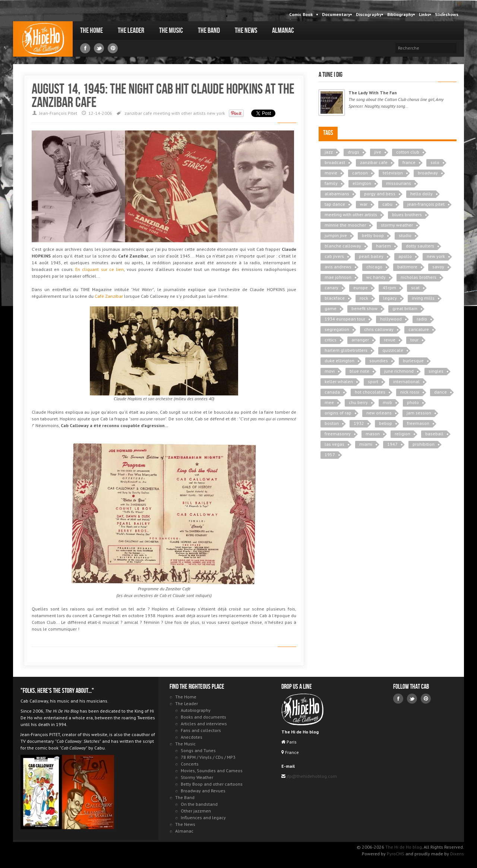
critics (331, 340)
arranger (360, 340)
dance (440, 392)
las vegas (334, 444)
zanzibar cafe (138, 113)
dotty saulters (420, 246)
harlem (383, 246)
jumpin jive (336, 235)
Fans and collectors (201, 730)
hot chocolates (370, 392)
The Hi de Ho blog (43, 39)
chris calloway (379, 329)
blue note (359, 371)
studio (405, 235)
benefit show (364, 308)
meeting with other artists (179, 113)
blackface (335, 298)
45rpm (389, 288)
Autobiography (196, 710)
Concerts (190, 764)
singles (436, 371)
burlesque (413, 361)
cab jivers (334, 256)
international (406, 381)
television (393, 173)
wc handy (376, 277)
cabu (387, 204)
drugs (353, 152)
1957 (330, 454)
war (364, 204)
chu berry (358, 402)
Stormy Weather (197, 777)
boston (332, 423)
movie (331, 173)
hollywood (391, 319)
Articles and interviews (204, 724)
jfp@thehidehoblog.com (311, 776)
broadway (428, 173)
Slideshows (447, 14)
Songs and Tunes (198, 750)
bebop (386, 423)
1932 (359, 423)
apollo (405, 256)
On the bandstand (199, 804)
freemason (418, 423)
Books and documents (203, 717)
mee (329, 402)
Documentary (336, 14)
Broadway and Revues (203, 791)
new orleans (379, 413)
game (331, 308)
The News (246, 31)
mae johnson (338, 277)
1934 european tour (345, 319)
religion (402, 434)
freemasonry (338, 434)
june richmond (399, 371)
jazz (329, 152)
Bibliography (400, 14)
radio (422, 319)
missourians (399, 183)
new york (216, 113)
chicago (374, 267)
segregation (337, 329)
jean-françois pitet (426, 204)
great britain (405, 308)
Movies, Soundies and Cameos (212, 771)
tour (414, 340)
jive (378, 152)
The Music (171, 31)
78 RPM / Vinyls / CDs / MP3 (208, 757)
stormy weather (397, 225)
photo (413, 402)
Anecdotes (192, 737)
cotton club (408, 152)
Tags (328, 133)
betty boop (373, 235)
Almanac (283, 31)
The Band (209, 31)
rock (364, 298)
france (409, 162)
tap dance (335, 204)
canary (331, 288)
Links (424, 14)
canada (332, 392)
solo (435, 162)
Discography (369, 14)
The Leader (131, 31)
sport (373, 381)
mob (387, 402)
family (331, 183)
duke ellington (339, 361)
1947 (392, 444)
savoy (438, 267)
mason (373, 434)
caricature (419, 329)
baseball (434, 434)
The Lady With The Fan (373, 93)
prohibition (424, 444)
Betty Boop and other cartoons (212, 784)
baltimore (407, 267)
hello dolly (421, 194)
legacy (390, 298)
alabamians (337, 194)
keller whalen (339, 381)
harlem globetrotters (346, 350)
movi (330, 371)
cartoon (360, 173)
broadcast (335, 162)
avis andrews (338, 267)
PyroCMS (396, 854)
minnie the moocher (345, 225)
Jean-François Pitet (58, 113)
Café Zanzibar (109, 296)
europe (361, 288)
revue (390, 340)
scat (415, 288)
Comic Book (301, 14)
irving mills (423, 298)
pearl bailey (371, 256)
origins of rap (338, 413)
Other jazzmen (196, 811)
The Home (91, 31)
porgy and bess (380, 194)
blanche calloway (343, 246)
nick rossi (410, 392)
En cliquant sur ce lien (99, 269)
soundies (379, 361)
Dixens (457, 854)
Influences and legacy (203, 818)
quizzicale (393, 350)
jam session (419, 413)
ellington (362, 183)
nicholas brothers (418, 277)
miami (366, 444)
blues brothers (407, 214)
